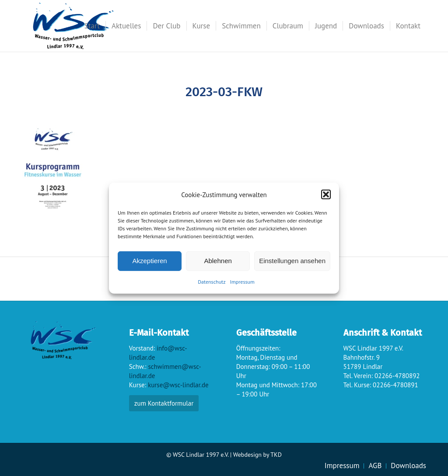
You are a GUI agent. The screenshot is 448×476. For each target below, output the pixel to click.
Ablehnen (218, 261)
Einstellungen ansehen (292, 261)
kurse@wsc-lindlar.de (178, 385)
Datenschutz (212, 282)
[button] (326, 195)
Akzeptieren (149, 261)
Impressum (242, 282)
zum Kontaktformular (164, 403)
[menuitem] (92, 26)
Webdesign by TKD (257, 455)
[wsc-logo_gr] (73, 26)
